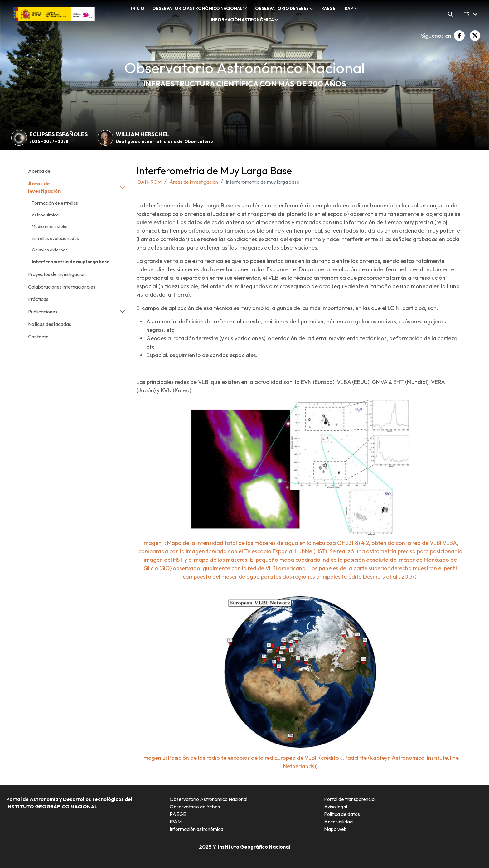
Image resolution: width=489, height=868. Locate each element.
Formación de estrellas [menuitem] (55, 203)
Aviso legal (336, 807)
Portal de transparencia (349, 799)
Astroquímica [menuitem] (45, 215)
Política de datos (342, 814)
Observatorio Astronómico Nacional (208, 799)
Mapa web (335, 829)
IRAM (176, 822)
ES (470, 14)
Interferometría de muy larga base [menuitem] (71, 262)
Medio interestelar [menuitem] (50, 226)
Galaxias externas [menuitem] (50, 250)
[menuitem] (138, 9)
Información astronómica (196, 829)
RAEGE (178, 814)
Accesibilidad (338, 822)
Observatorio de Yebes (195, 807)
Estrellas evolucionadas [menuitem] (55, 238)
